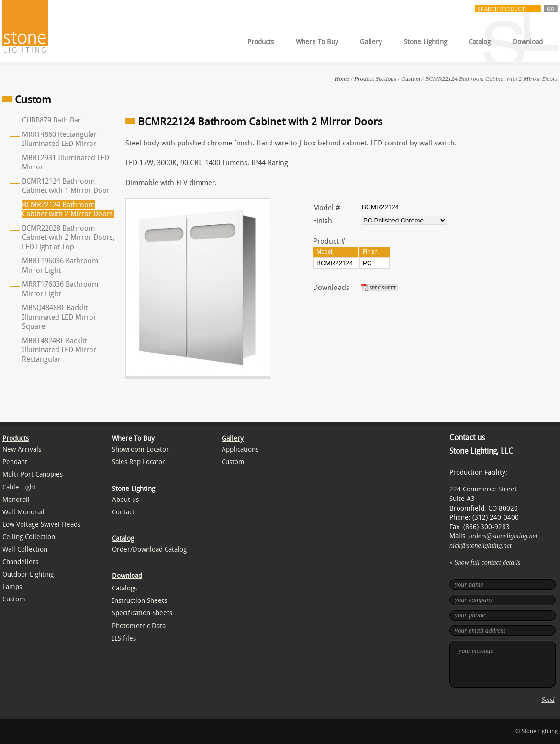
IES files (124, 639)
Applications (240, 450)
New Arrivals (22, 450)
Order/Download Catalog (149, 550)
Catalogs (124, 588)
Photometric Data (139, 626)
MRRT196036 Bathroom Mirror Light (60, 266)
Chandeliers (20, 562)
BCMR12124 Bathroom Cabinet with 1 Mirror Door (66, 186)
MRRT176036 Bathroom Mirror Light (60, 289)
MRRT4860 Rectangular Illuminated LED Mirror (59, 139)
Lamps (12, 587)
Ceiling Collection (29, 537)
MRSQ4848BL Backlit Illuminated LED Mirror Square (59, 317)
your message (503, 664)
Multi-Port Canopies (33, 474)
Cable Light (19, 487)
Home (342, 79)
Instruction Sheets (140, 601)
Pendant (15, 462)
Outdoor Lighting (28, 574)
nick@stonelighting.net (481, 546)
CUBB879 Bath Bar (51, 120)
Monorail (16, 500)
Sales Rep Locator (139, 462)
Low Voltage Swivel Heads (41, 525)
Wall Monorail (23, 512)
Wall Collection (25, 550)
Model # (327, 208)
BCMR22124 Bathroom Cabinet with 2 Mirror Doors (67, 210)
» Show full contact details (485, 562)
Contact (123, 512)
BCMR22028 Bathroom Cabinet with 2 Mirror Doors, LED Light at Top (68, 238)
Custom (411, 79)
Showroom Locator (140, 450)
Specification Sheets (142, 613)
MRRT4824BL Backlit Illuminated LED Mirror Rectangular (59, 350)
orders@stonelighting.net (503, 536)
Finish (323, 221)
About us (125, 500)
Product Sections (375, 79)
